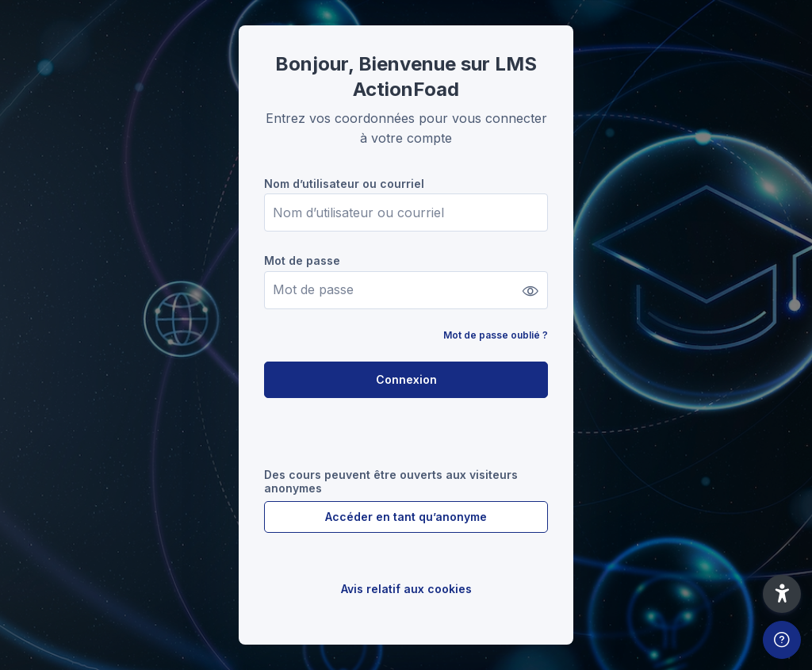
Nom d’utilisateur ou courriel (344, 184)
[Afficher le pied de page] (782, 640)
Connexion (406, 379)
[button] (782, 594)
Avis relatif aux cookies (406, 589)
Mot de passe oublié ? (496, 335)
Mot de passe (302, 260)
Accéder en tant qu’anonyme (406, 517)
